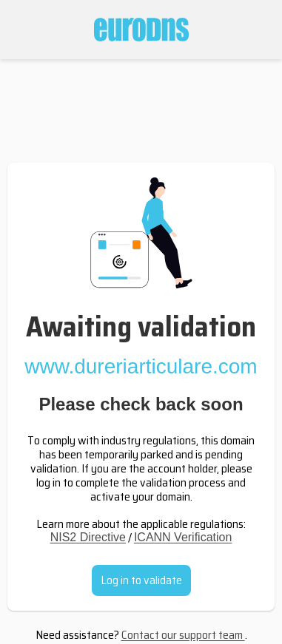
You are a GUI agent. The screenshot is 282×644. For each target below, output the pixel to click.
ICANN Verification (183, 537)
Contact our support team (183, 635)
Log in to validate (141, 580)
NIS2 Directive (88, 537)
